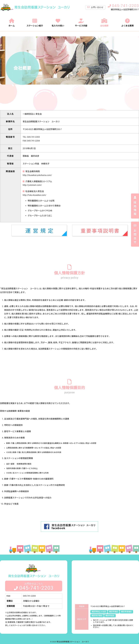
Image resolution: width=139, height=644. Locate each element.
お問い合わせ (95, 7)
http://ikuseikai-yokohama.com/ (37, 175)
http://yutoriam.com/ (32, 185)
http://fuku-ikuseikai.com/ (34, 195)
